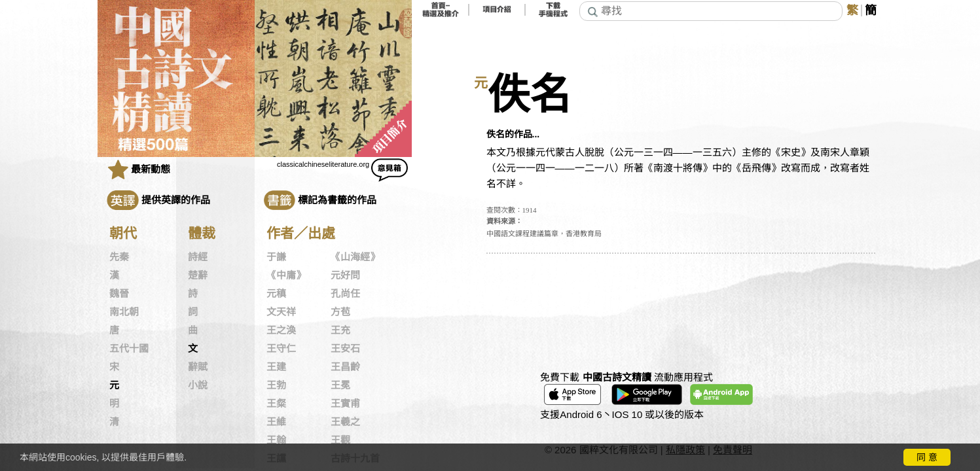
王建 (276, 367)
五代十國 (129, 349)
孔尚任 (345, 294)
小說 (198, 385)
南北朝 (124, 312)
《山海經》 (355, 257)
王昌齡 (345, 367)
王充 (340, 330)
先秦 (119, 257)
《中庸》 (286, 275)
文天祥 (281, 312)
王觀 (340, 440)
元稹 (276, 294)
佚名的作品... (513, 134)
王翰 (276, 440)
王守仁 (281, 349)
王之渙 (281, 330)
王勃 (276, 385)
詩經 (198, 257)
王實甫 (345, 404)
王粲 (276, 404)
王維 (276, 422)
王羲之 (345, 422)
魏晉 (119, 294)
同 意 (927, 457)
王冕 (340, 385)
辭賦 (198, 367)
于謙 (276, 257)
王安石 (345, 349)
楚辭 (198, 275)
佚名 (530, 95)
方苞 (340, 312)
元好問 (345, 275)
